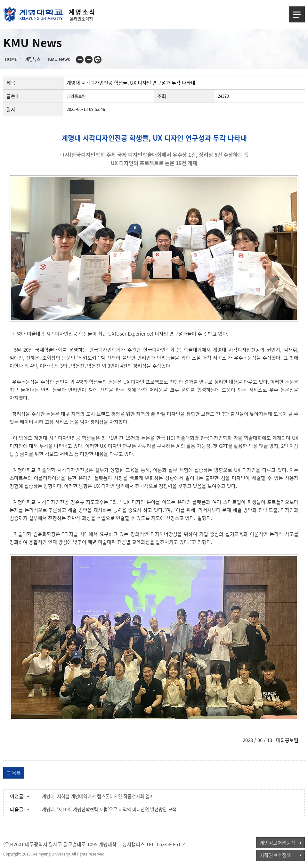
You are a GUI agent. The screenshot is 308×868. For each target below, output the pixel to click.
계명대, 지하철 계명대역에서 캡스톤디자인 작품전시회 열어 (98, 796)
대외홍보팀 (287, 740)
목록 (16, 773)
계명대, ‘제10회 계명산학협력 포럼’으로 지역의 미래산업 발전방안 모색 (109, 809)
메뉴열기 (297, 14)
